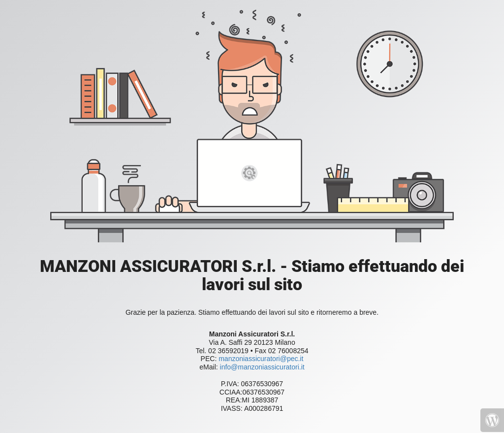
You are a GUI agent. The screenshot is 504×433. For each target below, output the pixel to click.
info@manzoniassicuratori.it (262, 367)
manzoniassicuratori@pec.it (260, 359)
